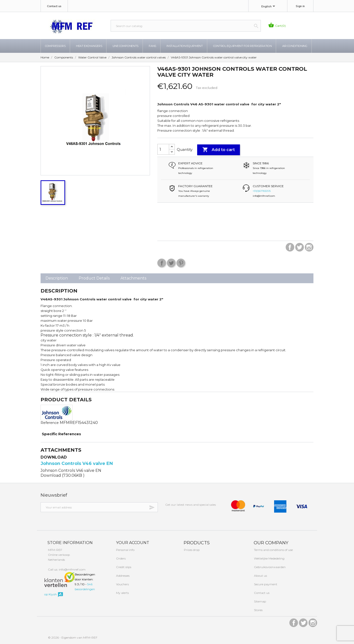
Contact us (54, 6)
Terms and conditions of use (273, 550)
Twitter (300, 247)
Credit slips (123, 567)
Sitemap (260, 601)
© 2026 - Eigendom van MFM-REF (73, 637)
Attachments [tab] (133, 278)
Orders (120, 558)
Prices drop (191, 550)
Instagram (309, 247)
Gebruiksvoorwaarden (269, 567)
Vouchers (122, 584)
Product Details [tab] (94, 278)
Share (162, 263)
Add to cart (219, 150)
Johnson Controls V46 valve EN (77, 463)
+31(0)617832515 (262, 191)
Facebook (290, 247)
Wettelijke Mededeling (269, 558)
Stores (258, 610)
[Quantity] (163, 149)
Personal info (125, 550)
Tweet (171, 263)
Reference (50, 423)
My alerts (122, 593)
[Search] (186, 26)
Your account (132, 543)
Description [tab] (57, 278)
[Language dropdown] (269, 7)
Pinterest (181, 263)
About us (260, 576)
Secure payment (265, 584)
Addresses (122, 576)
